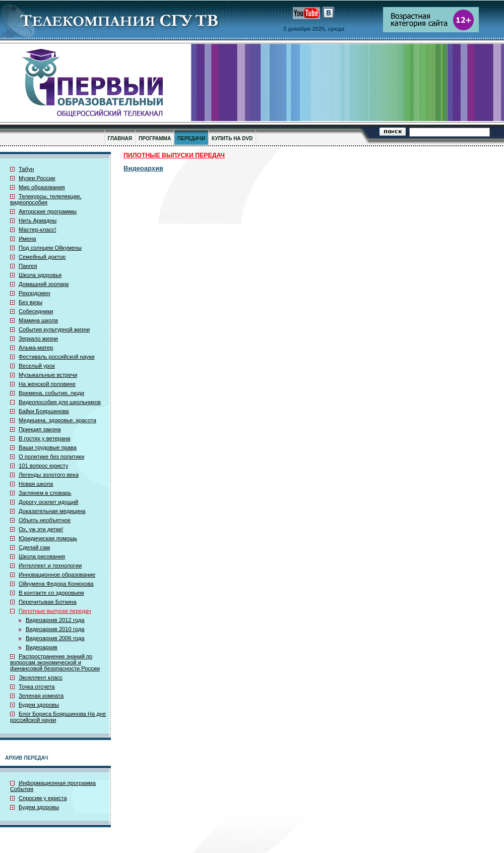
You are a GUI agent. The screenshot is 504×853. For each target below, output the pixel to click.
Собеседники (36, 311)
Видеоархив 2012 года (55, 620)
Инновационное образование (57, 575)
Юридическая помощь (48, 538)
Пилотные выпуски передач (55, 611)
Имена (27, 239)
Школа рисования (42, 556)
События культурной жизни (54, 329)
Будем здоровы (39, 705)
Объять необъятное (45, 520)
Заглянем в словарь (45, 493)
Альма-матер (36, 348)
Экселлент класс (41, 677)
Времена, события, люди (51, 393)
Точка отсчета (37, 687)
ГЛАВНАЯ (120, 138)
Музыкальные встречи (48, 375)
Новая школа (36, 484)
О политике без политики (51, 457)
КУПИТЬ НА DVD (232, 138)
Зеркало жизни (38, 338)
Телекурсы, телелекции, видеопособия (46, 199)
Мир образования (42, 187)
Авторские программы (48, 211)
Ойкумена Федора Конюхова (56, 584)
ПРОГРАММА (155, 138)
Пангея (28, 266)
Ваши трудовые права (48, 447)
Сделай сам (34, 547)
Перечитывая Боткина (48, 602)
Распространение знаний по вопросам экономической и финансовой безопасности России (55, 662)
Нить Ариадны (38, 220)
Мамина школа (38, 320)
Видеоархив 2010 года (55, 629)
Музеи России (37, 178)
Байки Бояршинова (44, 411)
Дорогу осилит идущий (48, 502)
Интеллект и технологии (50, 565)
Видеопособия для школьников (60, 402)
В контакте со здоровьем (51, 593)
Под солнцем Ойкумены (50, 248)
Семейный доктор (42, 257)
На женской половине (47, 384)
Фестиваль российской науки (57, 357)
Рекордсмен (35, 293)
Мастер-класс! (38, 230)
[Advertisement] (408, 298)
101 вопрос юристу (43, 466)
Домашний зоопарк (44, 284)
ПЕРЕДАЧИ (191, 138)
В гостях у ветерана (45, 438)
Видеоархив (42, 647)
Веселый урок (37, 366)
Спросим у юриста (43, 798)
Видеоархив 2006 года (55, 638)
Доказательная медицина (52, 511)
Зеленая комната (41, 696)
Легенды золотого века (49, 475)
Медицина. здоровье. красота (57, 420)
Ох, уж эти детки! (41, 529)
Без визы (30, 302)
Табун (26, 169)
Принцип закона (40, 429)
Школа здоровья (40, 275)
